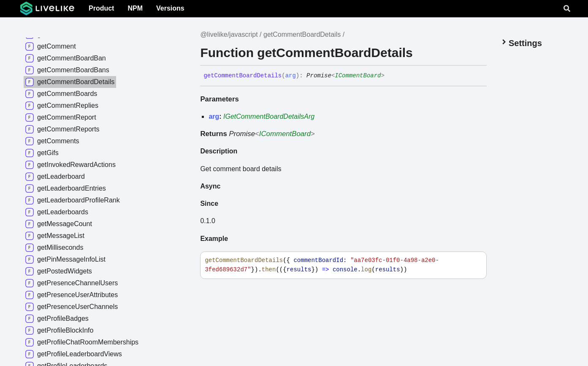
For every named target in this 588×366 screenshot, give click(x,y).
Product (101, 8)
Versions (170, 8)
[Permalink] (391, 76)
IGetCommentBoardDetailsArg (269, 116)
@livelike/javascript (229, 34)
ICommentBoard (358, 76)
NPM (135, 8)
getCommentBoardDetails (302, 34)
